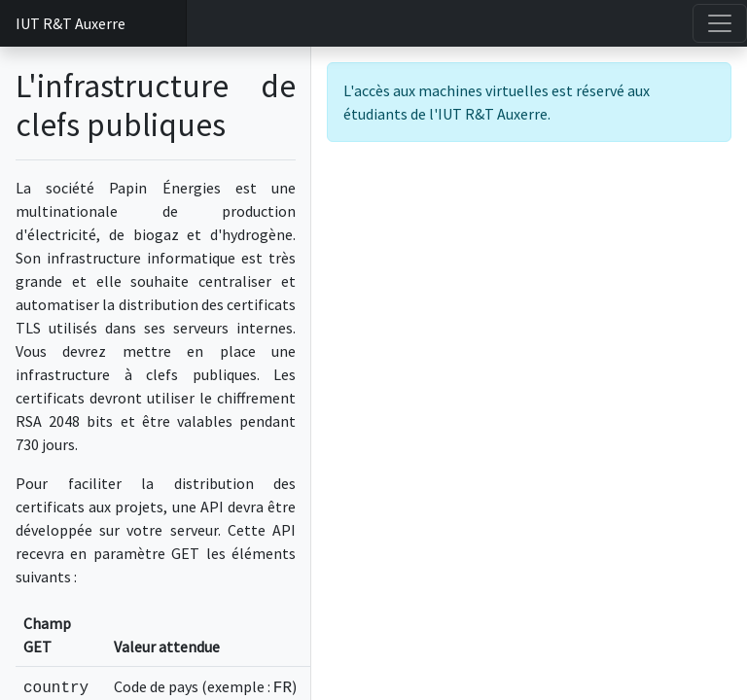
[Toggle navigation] (720, 23)
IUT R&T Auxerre (71, 23)
